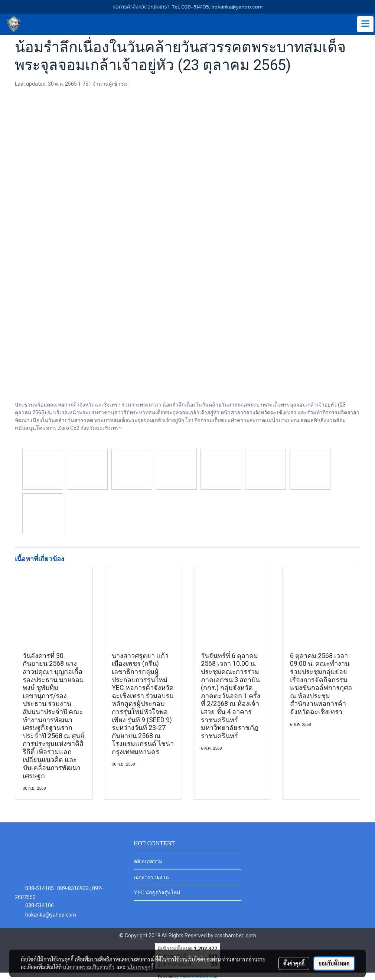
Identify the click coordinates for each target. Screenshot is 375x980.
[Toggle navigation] (365, 24)
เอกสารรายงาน (151, 877)
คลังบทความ (148, 861)
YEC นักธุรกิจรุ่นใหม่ (157, 893)
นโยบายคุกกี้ (140, 967)
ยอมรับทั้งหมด (334, 963)
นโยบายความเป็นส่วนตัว (89, 967)
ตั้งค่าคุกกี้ (294, 963)
